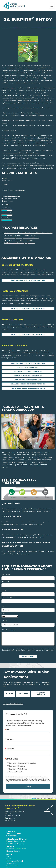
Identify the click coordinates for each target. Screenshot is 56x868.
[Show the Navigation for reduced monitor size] (52, 6)
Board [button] (9, 859)
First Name (6, 574)
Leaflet (34, 799)
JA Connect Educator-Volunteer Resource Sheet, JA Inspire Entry (29, 233)
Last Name (6, 581)
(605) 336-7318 (11, 820)
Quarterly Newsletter (16, 772)
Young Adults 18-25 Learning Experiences (28, 388)
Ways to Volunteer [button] (14, 833)
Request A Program (41, 694)
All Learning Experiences (28, 367)
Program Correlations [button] (15, 843)
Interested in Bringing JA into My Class (23, 763)
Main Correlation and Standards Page (28, 280)
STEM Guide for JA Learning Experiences (20, 243)
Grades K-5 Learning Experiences (28, 371)
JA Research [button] (11, 863)
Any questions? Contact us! (13, 704)
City (3, 606)
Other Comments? (8, 630)
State (3, 613)
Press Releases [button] (12, 866)
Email (4, 590)
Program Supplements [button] (15, 841)
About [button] (9, 854)
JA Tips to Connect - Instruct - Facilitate (19, 240)
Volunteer (23, 694)
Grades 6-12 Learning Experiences (28, 376)
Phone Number (8, 597)
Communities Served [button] (15, 861)
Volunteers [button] (11, 831)
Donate (9, 694)
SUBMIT (28, 787)
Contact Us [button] (10, 818)
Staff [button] (8, 856)
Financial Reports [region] (13, 851)
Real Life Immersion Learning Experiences (28, 384)
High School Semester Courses (28, 380)
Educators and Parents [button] (17, 839)
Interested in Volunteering (18, 769)
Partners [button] (10, 847)
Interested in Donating (17, 766)
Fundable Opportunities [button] (16, 849)
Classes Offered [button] (12, 836)
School (4, 621)
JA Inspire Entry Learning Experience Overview (22, 238)
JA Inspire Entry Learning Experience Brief (20, 235)
